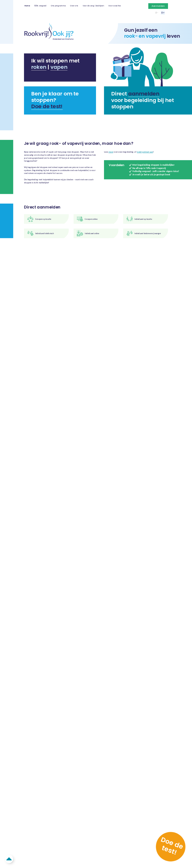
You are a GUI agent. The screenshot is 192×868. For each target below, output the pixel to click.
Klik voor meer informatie (59, 311)
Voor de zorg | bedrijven (93, 6)
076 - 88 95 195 (31, 467)
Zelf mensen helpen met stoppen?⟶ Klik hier (145, 123)
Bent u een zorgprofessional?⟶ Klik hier (47, 123)
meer (111, 152)
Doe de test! (47, 106)
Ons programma (58, 6)
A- (157, 12)
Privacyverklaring (95, 457)
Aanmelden (158, 6)
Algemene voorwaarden (99, 454)
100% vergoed (40, 6)
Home (27, 6)
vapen (59, 67)
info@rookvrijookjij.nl (34, 464)
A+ (163, 12)
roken (39, 67)
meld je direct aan (145, 152)
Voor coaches (115, 6)
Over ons (74, 6)
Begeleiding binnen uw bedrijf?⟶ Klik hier (96, 123)
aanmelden (144, 94)
